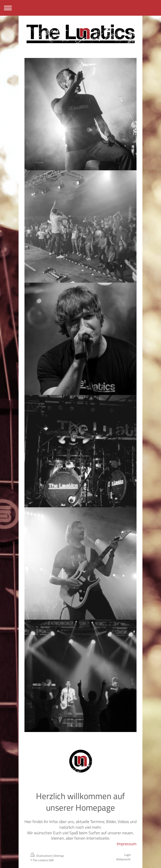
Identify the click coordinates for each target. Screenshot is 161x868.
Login (127, 855)
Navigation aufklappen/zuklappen (80, 8)
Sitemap (59, 856)
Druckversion (41, 856)
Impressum (127, 844)
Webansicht (123, 859)
